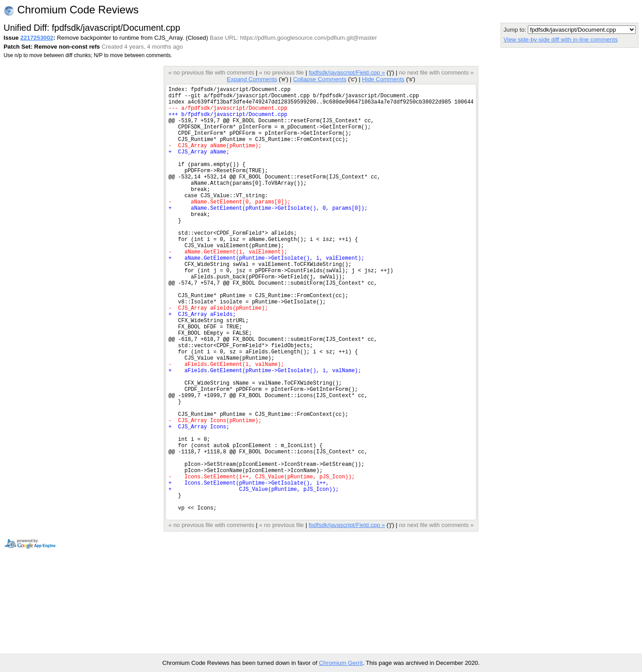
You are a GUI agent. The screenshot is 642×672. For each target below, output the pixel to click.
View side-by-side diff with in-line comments (560, 39)
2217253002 (37, 38)
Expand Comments (252, 79)
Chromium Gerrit (341, 663)
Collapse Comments (320, 79)
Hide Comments (383, 79)
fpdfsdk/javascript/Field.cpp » (347, 73)
